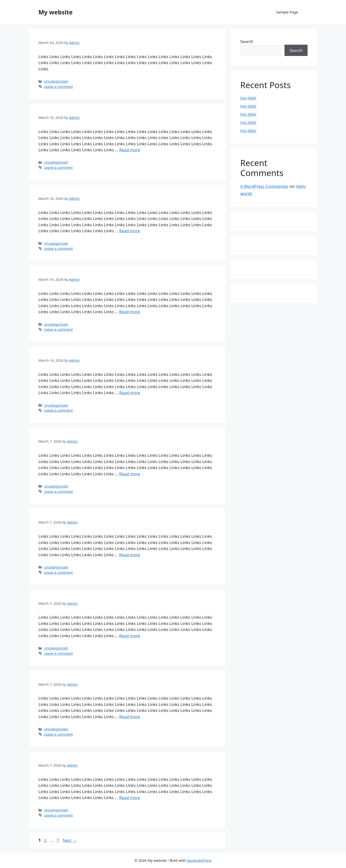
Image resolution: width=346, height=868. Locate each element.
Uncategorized (56, 81)
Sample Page (287, 12)
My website (56, 12)
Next (70, 840)
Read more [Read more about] (130, 150)
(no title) (248, 98)
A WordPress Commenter (264, 186)
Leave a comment (58, 87)
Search (247, 41)
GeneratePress (199, 860)
